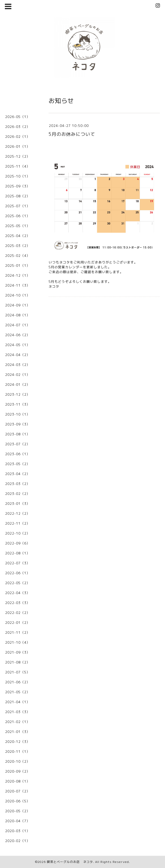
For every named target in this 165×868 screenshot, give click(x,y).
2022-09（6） (18, 543)
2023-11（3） (18, 404)
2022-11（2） (18, 523)
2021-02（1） (18, 722)
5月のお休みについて (72, 134)
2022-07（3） (18, 563)
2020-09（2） (18, 771)
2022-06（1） (18, 573)
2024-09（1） (18, 305)
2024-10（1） (18, 295)
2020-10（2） (18, 761)
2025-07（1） (18, 206)
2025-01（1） (18, 266)
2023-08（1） (18, 434)
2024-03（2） (18, 365)
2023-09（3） (18, 424)
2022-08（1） (18, 553)
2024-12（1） (18, 275)
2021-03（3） (18, 712)
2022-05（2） (18, 583)
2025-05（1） (18, 226)
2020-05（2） (18, 811)
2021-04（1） (18, 702)
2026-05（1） (18, 117)
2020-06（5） (18, 801)
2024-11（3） (18, 285)
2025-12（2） (18, 156)
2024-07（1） (18, 325)
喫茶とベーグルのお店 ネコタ (70, 862)
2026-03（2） (18, 127)
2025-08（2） (18, 196)
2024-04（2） (18, 355)
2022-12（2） (18, 513)
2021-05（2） (18, 692)
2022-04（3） (18, 593)
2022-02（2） (18, 613)
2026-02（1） (18, 137)
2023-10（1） (18, 414)
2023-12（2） (18, 394)
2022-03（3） (18, 603)
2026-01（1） (18, 146)
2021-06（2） (18, 682)
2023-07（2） (18, 444)
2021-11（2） (18, 632)
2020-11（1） (18, 752)
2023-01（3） (18, 504)
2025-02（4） (18, 256)
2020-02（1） (18, 841)
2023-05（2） (18, 464)
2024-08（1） (18, 315)
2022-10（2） (18, 533)
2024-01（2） (18, 385)
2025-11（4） (18, 166)
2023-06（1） (18, 454)
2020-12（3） (18, 742)
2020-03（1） (18, 831)
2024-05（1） (18, 345)
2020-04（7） (18, 821)
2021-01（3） (18, 732)
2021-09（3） (18, 652)
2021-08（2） (18, 662)
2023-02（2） (18, 494)
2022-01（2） (18, 623)
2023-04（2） (18, 474)
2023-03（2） (18, 484)
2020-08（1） (18, 781)
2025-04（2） (18, 236)
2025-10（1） (18, 176)
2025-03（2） (18, 246)
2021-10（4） (18, 642)
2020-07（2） (18, 791)
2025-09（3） (18, 186)
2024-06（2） (18, 335)
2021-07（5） (18, 672)
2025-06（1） (18, 216)
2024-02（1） (18, 375)
